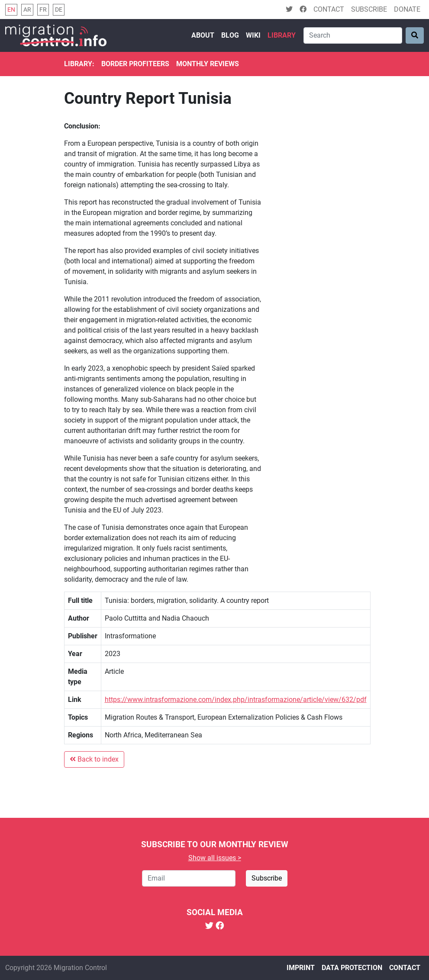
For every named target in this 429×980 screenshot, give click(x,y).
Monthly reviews (208, 64)
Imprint (301, 968)
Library (282, 35)
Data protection (352, 968)
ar (27, 10)
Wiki (253, 35)
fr (43, 10)
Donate (407, 9)
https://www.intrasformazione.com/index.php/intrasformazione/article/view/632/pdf (236, 700)
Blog (230, 35)
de (59, 10)
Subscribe (369, 9)
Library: (79, 64)
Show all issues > (215, 858)
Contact (329, 9)
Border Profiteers (135, 64)
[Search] (353, 35)
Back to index (94, 759)
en (11, 10)
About (203, 35)
